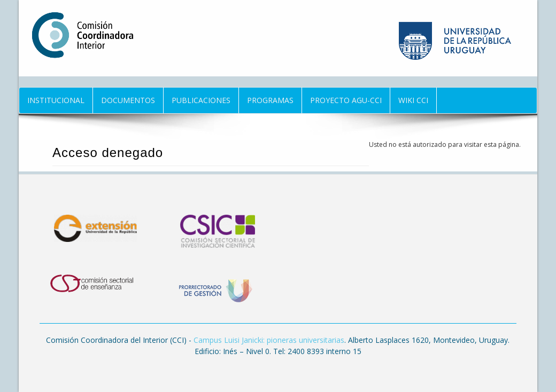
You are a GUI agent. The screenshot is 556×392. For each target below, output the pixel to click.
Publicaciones (201, 100)
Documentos (128, 100)
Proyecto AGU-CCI (346, 100)
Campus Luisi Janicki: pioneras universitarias (269, 340)
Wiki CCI (413, 100)
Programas (270, 100)
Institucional (56, 100)
